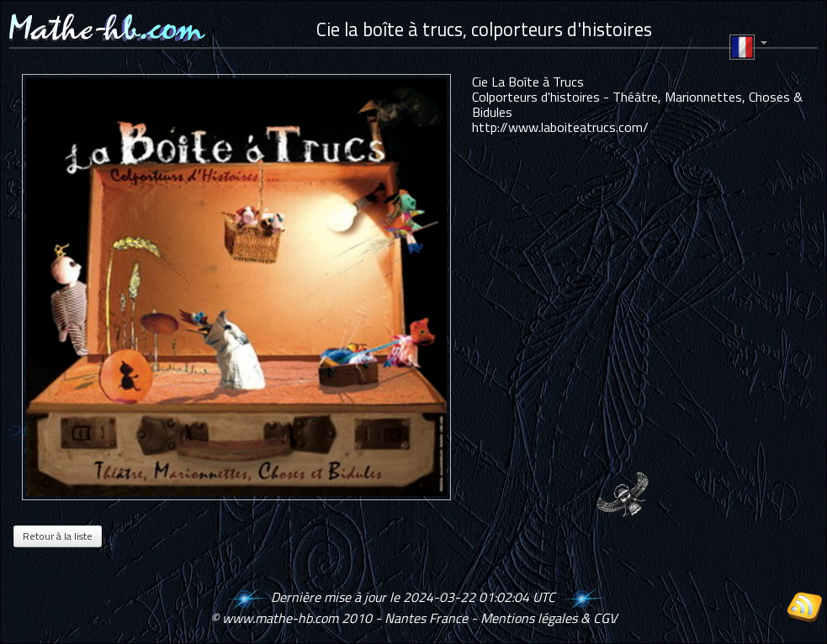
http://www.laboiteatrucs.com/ (560, 127)
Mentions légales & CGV (549, 618)
